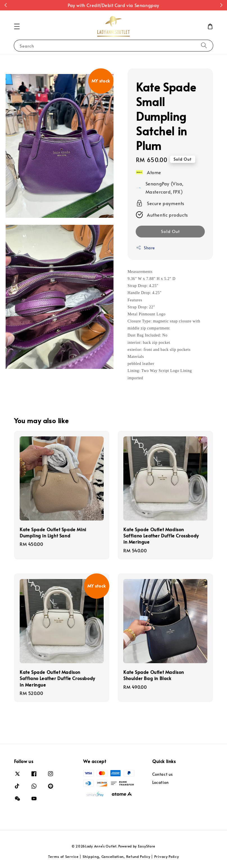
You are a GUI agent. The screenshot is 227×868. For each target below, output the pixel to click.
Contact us (163, 774)
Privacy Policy (167, 856)
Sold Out (170, 231)
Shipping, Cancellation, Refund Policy (116, 856)
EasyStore (147, 846)
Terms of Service (63, 856)
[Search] (204, 45)
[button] (17, 26)
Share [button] (145, 248)
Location (161, 782)
